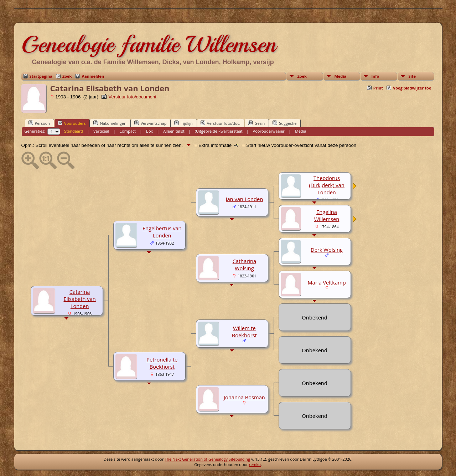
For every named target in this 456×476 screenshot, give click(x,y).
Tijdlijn (183, 123)
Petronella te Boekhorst (162, 363)
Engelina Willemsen (327, 215)
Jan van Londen (245, 199)
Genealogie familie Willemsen (149, 44)
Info (375, 76)
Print (378, 88)
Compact (128, 131)
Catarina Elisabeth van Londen (79, 299)
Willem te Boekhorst (244, 332)
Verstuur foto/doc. (221, 123)
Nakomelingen (110, 123)
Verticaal (101, 131)
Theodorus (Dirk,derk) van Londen (327, 185)
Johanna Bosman (244, 397)
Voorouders (72, 123)
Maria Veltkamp (327, 282)
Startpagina (41, 76)
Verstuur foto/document (129, 97)
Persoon (39, 123)
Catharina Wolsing (245, 265)
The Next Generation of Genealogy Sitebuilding (207, 459)
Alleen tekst (174, 131)
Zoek (67, 76)
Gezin (256, 123)
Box (149, 131)
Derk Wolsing (327, 250)
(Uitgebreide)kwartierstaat (219, 131)
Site (412, 76)
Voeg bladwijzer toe (412, 88)
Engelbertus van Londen (162, 232)
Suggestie (284, 123)
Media (340, 76)
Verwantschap (151, 123)
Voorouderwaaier (269, 131)
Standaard (74, 131)
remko (255, 464)
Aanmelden (93, 76)
